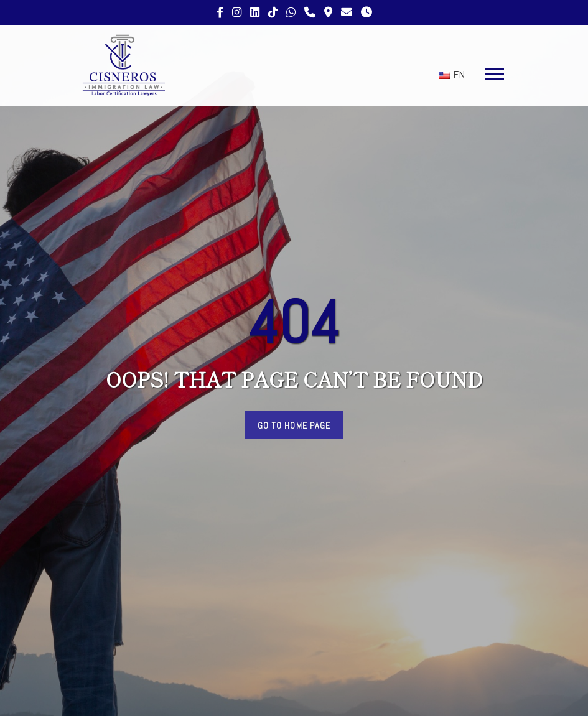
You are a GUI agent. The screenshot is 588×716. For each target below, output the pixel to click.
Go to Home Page (294, 425)
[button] (492, 72)
